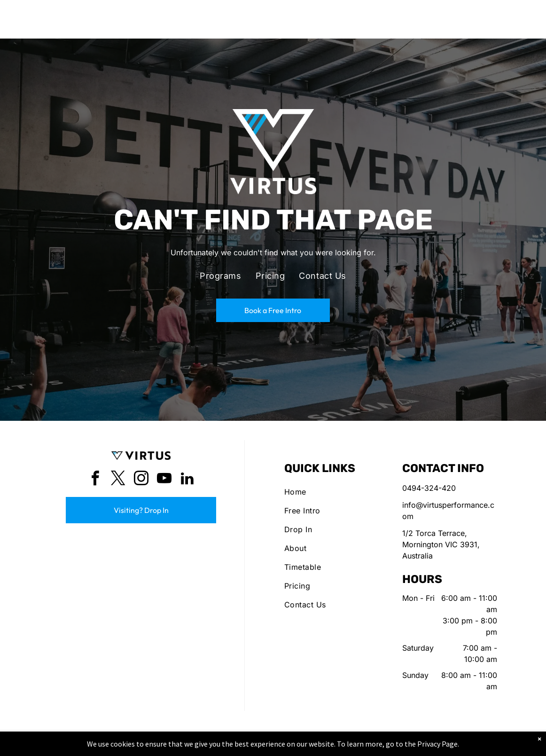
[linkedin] (187, 480)
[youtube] (164, 480)
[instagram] (141, 480)
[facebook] (95, 480)
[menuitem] (220, 276)
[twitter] (118, 480)
